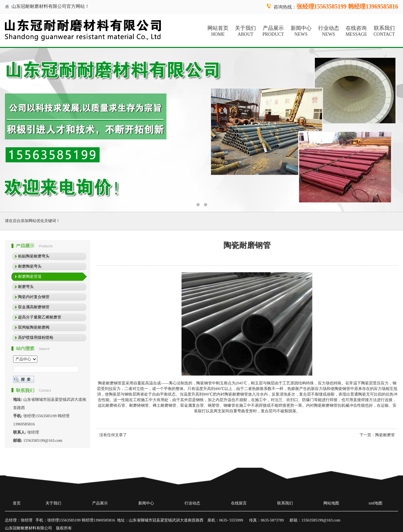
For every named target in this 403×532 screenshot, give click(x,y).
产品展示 (273, 31)
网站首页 (218, 31)
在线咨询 (356, 31)
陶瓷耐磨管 (385, 435)
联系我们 (384, 31)
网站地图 (331, 503)
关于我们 (245, 31)
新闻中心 (301, 31)
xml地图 (376, 503)
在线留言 (239, 503)
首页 (17, 503)
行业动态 (329, 31)
